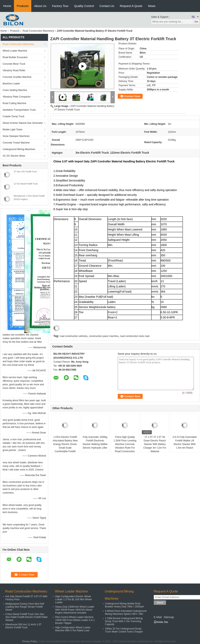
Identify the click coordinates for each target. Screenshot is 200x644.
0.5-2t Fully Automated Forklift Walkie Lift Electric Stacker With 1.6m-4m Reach (185, 442)
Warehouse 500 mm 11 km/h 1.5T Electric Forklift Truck (23, 626)
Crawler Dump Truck (13, 116)
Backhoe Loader (11, 84)
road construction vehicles (74, 336)
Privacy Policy (30, 641)
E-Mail (158, 617)
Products (23, 6)
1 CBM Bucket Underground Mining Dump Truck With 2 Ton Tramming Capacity (124, 621)
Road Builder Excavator (15, 57)
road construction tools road (135, 336)
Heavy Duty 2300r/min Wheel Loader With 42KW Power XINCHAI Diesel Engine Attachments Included (75, 610)
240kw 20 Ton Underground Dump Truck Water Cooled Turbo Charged (124, 630)
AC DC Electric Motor (14, 156)
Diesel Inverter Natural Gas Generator (23, 123)
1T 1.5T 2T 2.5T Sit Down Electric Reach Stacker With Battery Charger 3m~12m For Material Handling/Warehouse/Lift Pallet (155, 448)
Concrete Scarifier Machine (17, 77)
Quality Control (84, 6)
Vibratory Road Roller (14, 70)
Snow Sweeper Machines (16, 136)
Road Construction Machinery (38, 31)
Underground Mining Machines (19, 149)
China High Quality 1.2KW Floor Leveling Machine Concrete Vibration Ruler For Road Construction (125, 444)
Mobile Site (161, 622)
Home (7, 6)
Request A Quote (131, 6)
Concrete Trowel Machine (16, 143)
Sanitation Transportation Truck (19, 110)
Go (196, 22)
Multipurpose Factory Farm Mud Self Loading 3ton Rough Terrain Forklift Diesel (25, 607)
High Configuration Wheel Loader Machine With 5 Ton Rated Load (73, 629)
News (152, 6)
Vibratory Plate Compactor (17, 97)
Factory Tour (60, 6)
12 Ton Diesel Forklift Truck (26, 184)
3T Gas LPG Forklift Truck (25, 172)
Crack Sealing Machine (15, 90)
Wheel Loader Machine (15, 51)
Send (160, 603)
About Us (40, 6)
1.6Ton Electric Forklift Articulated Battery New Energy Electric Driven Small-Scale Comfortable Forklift (65, 444)
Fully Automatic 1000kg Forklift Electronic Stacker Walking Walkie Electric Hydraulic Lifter (95, 442)
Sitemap (169, 617)
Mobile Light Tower (13, 130)
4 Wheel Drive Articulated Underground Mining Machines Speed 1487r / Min (126, 612)
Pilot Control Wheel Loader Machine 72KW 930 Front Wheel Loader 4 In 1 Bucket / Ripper (75, 620)
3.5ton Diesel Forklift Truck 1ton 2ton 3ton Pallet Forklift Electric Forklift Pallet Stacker (26, 617)
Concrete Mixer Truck (14, 64)
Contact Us (107, 6)
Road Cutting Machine (14, 103)
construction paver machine (104, 336)
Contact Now (132, 96)
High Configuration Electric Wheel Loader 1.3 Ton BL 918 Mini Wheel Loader (73, 599)
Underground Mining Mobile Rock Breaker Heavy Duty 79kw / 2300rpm (125, 605)
